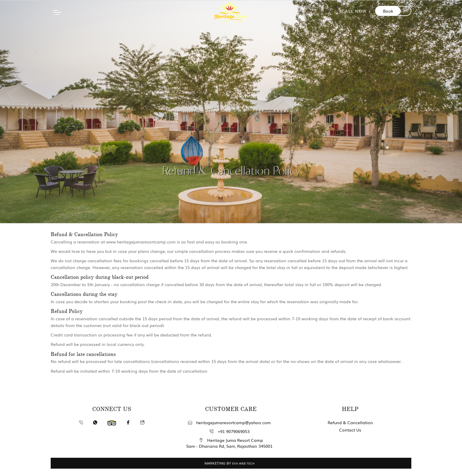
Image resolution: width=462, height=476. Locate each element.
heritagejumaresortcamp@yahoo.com (229, 422)
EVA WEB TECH (243, 463)
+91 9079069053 (230, 431)
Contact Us (350, 430)
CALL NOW (354, 11)
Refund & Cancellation (350, 422)
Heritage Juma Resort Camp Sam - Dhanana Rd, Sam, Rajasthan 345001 (229, 443)
